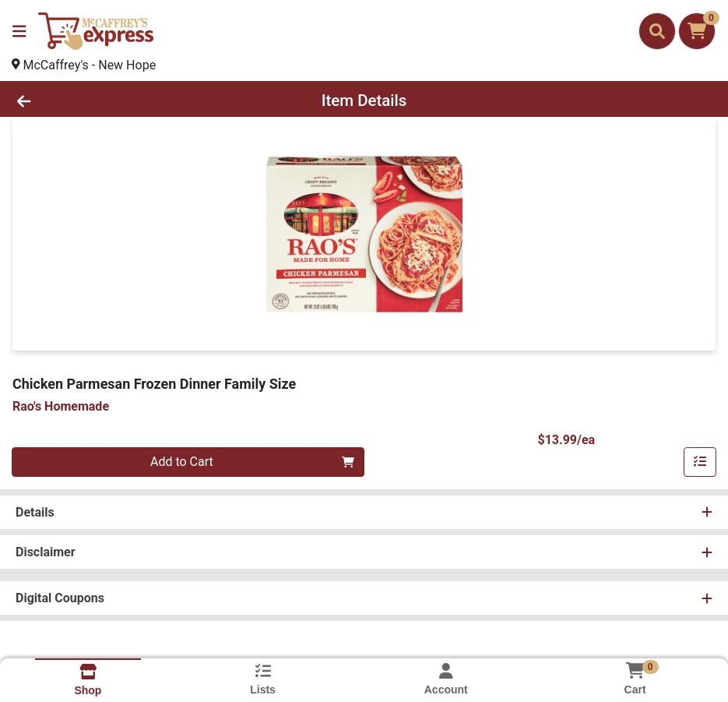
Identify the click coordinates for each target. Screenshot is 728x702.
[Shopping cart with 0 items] (697, 31)
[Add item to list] (700, 462)
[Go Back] (100, 101)
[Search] (657, 31)
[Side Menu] (19, 31)
